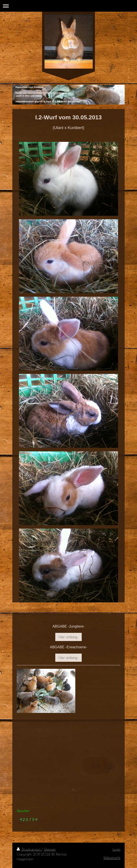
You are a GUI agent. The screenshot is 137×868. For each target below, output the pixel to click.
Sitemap (50, 849)
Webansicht (112, 858)
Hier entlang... (68, 637)
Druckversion (29, 849)
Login (116, 849)
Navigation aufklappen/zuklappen (68, 6)
